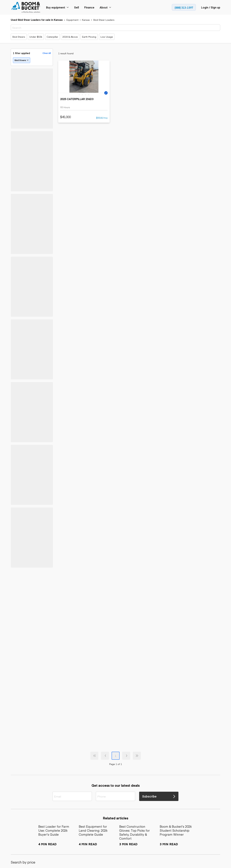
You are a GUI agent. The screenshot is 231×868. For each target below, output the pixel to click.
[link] (26, 7)
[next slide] (106, 76)
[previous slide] (62, 76)
